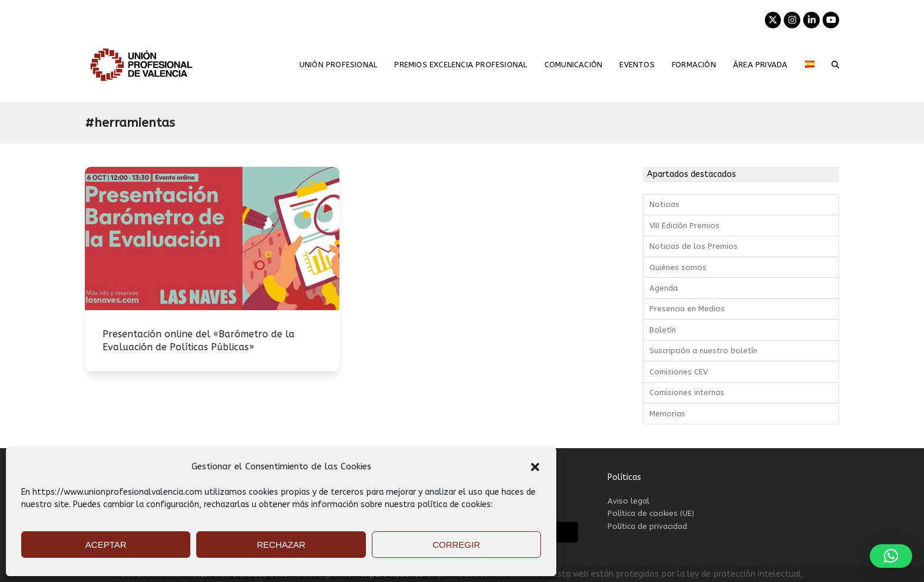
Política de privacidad (647, 526)
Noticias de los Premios (694, 246)
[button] (535, 467)
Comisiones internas (687, 392)
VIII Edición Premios (684, 226)
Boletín (663, 330)
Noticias (664, 204)
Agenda (664, 288)
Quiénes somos (678, 267)
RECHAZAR (281, 545)
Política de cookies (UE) (651, 513)
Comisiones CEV (679, 372)
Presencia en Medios (687, 309)
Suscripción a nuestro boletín (703, 351)
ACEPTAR (106, 545)
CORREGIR (456, 545)
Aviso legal (628, 501)
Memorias (667, 414)
